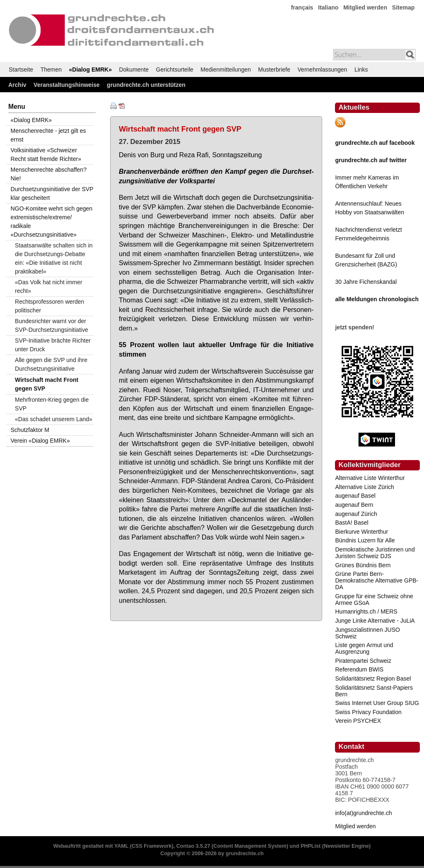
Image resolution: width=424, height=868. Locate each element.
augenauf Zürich (356, 514)
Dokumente (134, 70)
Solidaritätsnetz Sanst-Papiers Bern (374, 691)
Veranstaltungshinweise (67, 85)
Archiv (17, 85)
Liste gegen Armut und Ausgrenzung (364, 648)
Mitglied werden (365, 7)
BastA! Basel (352, 523)
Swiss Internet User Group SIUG (377, 703)
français (302, 7)
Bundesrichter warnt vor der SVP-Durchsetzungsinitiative (52, 325)
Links (361, 70)
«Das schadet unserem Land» (54, 419)
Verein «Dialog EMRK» (40, 441)
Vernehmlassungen (323, 70)
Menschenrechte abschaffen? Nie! (49, 174)
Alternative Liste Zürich (364, 487)
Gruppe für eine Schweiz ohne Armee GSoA (374, 599)
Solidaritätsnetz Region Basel (373, 679)
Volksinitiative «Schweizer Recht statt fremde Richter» (46, 155)
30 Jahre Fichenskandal (366, 282)
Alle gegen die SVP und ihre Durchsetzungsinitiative (51, 364)
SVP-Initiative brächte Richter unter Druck (53, 345)
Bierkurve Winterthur (361, 532)
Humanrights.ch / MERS (366, 611)
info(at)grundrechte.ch (363, 813)
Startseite (21, 70)
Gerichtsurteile (175, 70)
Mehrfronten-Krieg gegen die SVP (52, 404)
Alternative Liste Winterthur (370, 478)
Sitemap (403, 7)
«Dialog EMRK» (90, 70)
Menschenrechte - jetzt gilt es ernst (48, 135)
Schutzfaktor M (30, 430)
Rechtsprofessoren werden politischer (49, 306)
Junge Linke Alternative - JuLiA (375, 621)
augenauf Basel (355, 496)
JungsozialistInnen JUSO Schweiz (367, 633)
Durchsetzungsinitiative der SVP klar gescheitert (52, 193)
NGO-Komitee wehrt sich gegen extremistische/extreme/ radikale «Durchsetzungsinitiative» (52, 222)
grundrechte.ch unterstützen (146, 85)
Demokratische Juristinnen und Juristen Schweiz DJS (375, 553)
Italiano (328, 7)
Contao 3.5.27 (193, 846)
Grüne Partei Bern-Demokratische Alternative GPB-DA (377, 580)
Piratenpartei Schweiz (363, 661)
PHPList (311, 846)
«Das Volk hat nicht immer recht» (49, 287)
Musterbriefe (274, 70)
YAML (121, 846)
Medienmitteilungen (225, 70)
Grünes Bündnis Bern (363, 565)
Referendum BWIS (359, 669)
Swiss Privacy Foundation (368, 712)
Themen (51, 70)
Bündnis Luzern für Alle (365, 540)
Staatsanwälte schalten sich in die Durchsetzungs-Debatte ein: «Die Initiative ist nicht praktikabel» (54, 258)
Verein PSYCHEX (358, 721)
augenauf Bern (354, 505)
